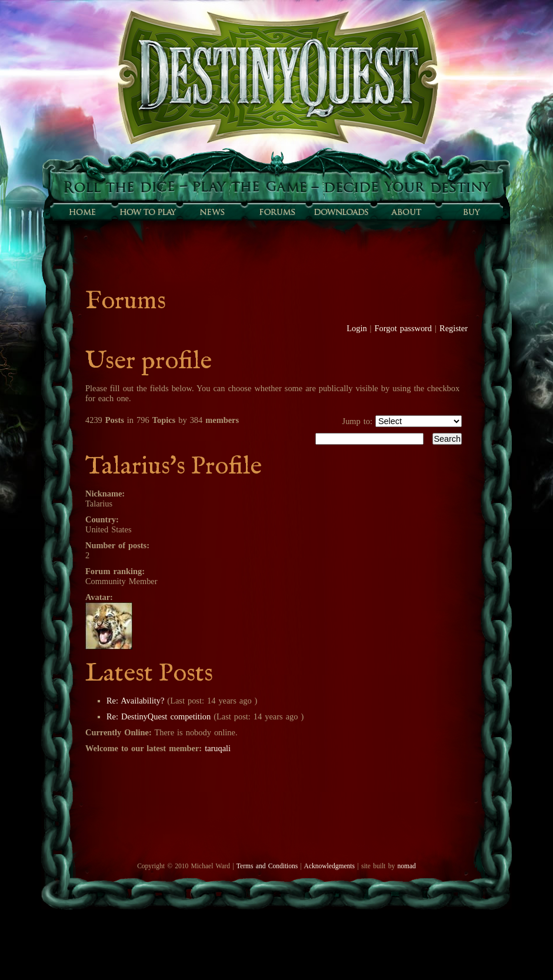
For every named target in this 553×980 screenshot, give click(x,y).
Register (454, 328)
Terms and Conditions (267, 866)
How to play (147, 212)
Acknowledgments (329, 866)
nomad (406, 866)
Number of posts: (117, 545)
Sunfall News (212, 212)
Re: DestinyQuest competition (159, 716)
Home (82, 212)
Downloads (341, 212)
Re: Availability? (135, 701)
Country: (102, 519)
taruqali (218, 748)
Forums (276, 212)
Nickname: (105, 494)
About (406, 212)
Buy (471, 212)
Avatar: (99, 597)
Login (357, 328)
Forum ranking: (115, 571)
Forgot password (404, 328)
